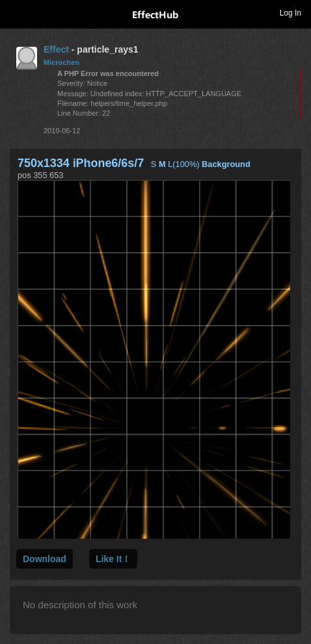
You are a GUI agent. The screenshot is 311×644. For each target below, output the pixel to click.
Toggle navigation (16, 12)
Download (45, 559)
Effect (56, 49)
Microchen (61, 62)
